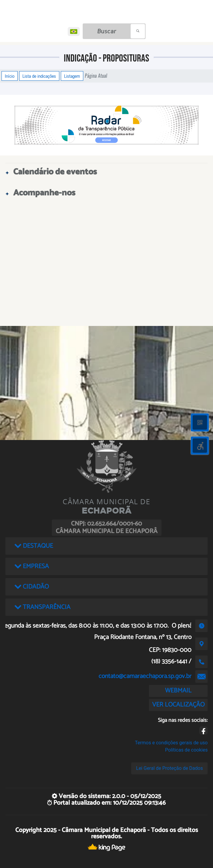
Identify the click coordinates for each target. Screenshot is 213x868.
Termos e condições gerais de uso (171, 743)
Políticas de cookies (186, 750)
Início (10, 76)
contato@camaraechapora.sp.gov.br (145, 676)
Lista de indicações (39, 76)
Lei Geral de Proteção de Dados (169, 768)
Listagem (72, 76)
